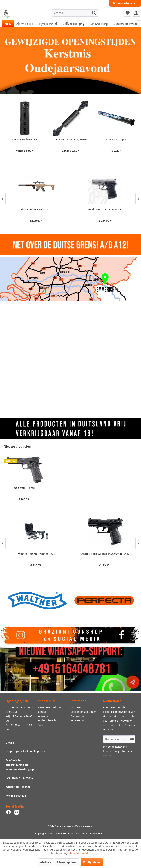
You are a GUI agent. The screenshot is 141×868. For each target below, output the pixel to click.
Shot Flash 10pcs (116, 139)
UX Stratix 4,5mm (25, 488)
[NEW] (8, 24)
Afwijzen (46, 862)
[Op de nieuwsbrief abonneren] (132, 739)
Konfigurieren (92, 862)
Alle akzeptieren (67, 862)
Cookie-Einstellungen (84, 712)
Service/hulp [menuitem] (123, 3)
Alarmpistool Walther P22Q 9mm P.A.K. (105, 554)
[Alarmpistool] (25, 24)
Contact (43, 712)
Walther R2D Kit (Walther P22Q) (36, 554)
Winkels (43, 716)
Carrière (76, 707)
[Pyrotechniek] (48, 24)
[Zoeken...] (75, 13)
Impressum (77, 720)
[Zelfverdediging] (74, 24)
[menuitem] (75, 13)
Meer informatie (79, 853)
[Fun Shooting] (99, 24)
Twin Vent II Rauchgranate (70, 139)
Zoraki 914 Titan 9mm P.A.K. (36, 209)
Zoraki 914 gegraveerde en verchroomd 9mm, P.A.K (105, 211)
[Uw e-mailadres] (116, 739)
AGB (41, 725)
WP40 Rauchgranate (25, 139)
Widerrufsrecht (47, 720)
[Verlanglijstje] (127, 13)
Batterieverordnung (50, 707)
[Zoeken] (94, 13)
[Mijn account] (136, 13)
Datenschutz (78, 716)
